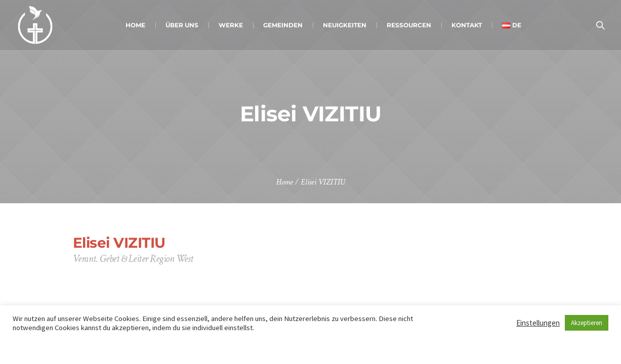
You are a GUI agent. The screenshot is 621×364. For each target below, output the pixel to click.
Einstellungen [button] (538, 323)
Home (285, 182)
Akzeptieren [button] (587, 323)
